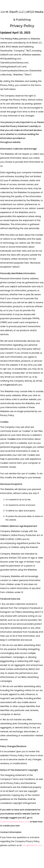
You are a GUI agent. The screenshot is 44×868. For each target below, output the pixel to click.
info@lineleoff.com (32, 845)
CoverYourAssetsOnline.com (15, 822)
